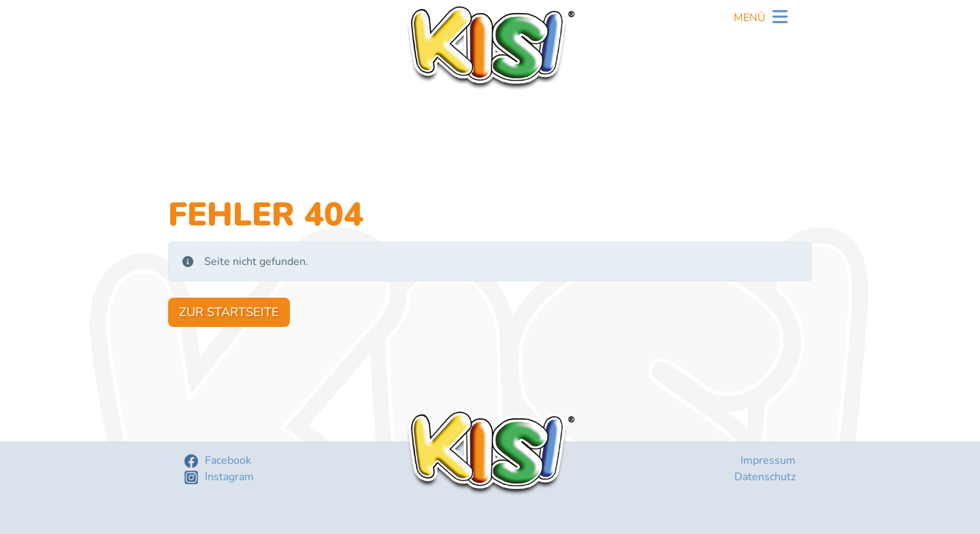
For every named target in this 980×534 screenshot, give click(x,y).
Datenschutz (765, 477)
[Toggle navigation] (761, 18)
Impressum (768, 460)
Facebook (228, 460)
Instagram (229, 477)
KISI (490, 47)
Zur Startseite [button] (229, 312)
